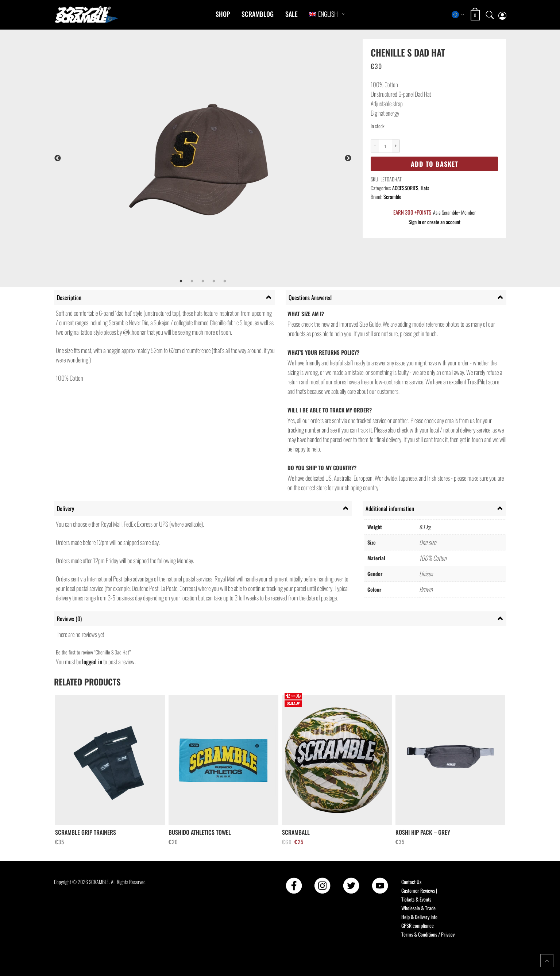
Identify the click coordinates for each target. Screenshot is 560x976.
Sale (291, 14)
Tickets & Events (416, 899)
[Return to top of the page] (547, 961)
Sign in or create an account (435, 222)
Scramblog (258, 14)
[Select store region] (458, 15)
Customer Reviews (418, 890)
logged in (92, 662)
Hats (425, 188)
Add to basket (435, 164)
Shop (223, 14)
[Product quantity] (385, 146)
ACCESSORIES (405, 188)
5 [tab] (225, 281)
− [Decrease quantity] (375, 146)
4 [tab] (214, 281)
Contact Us (411, 882)
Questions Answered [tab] (310, 297)
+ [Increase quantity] (396, 146)
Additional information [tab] (390, 508)
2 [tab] (192, 281)
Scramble (392, 197)
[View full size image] (222, 158)
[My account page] (502, 15)
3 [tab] (203, 281)
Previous (58, 158)
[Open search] (490, 15)
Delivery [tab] (65, 508)
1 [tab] (181, 281)
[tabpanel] (222, 158)
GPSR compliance (418, 925)
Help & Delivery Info (419, 917)
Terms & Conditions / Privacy (428, 934)
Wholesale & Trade (418, 908)
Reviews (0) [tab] (69, 619)
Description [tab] (69, 297)
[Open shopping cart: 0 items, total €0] (476, 15)
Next (348, 158)
